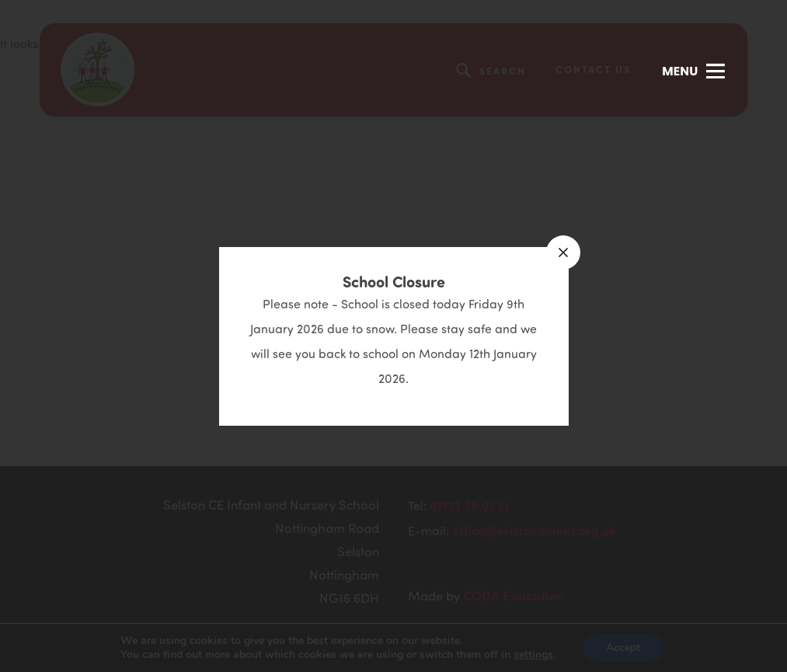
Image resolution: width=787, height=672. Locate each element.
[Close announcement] (563, 252)
